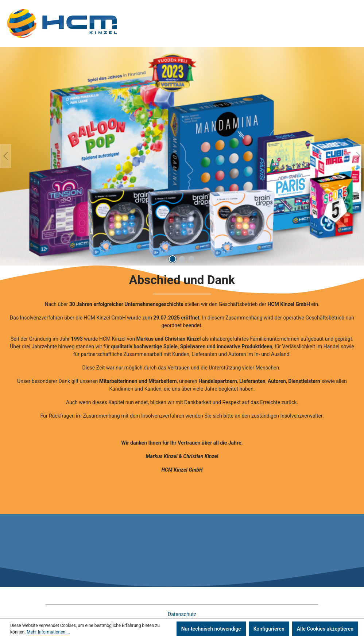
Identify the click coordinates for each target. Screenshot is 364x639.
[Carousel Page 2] (182, 259)
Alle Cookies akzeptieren (325, 629)
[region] (182, 156)
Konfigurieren (269, 629)
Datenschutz (182, 614)
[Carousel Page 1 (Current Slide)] (173, 259)
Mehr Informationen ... (48, 632)
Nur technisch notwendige (211, 629)
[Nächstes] (359, 156)
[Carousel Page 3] (191, 259)
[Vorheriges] (5, 156)
